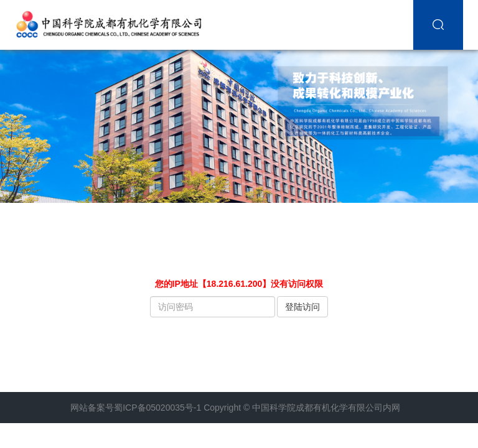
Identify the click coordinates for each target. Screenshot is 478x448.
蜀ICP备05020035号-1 (157, 408)
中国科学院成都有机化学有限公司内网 (326, 408)
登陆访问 (302, 307)
